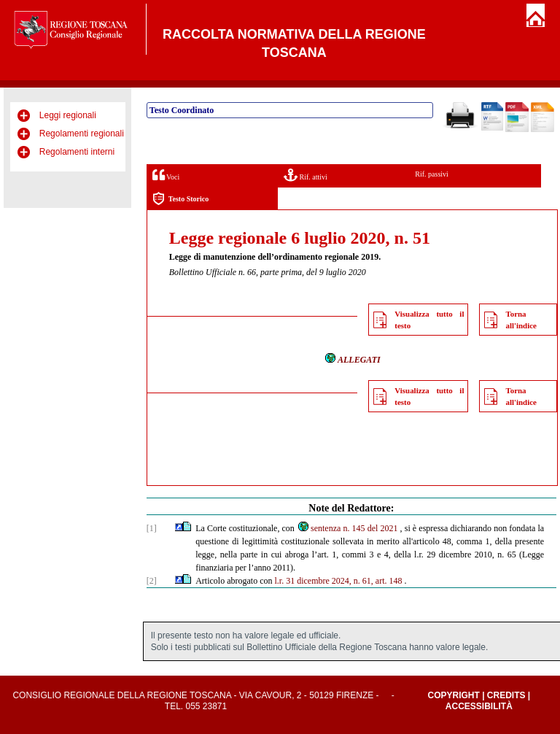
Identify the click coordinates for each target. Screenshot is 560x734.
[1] (152, 528)
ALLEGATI (352, 360)
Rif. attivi (306, 175)
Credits (506, 695)
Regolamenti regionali (82, 134)
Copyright (453, 695)
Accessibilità (479, 706)
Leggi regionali (68, 115)
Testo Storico (180, 199)
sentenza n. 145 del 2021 (347, 528)
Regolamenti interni (77, 152)
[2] (152, 581)
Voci (166, 175)
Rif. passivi (432, 174)
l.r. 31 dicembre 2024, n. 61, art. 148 (339, 581)
